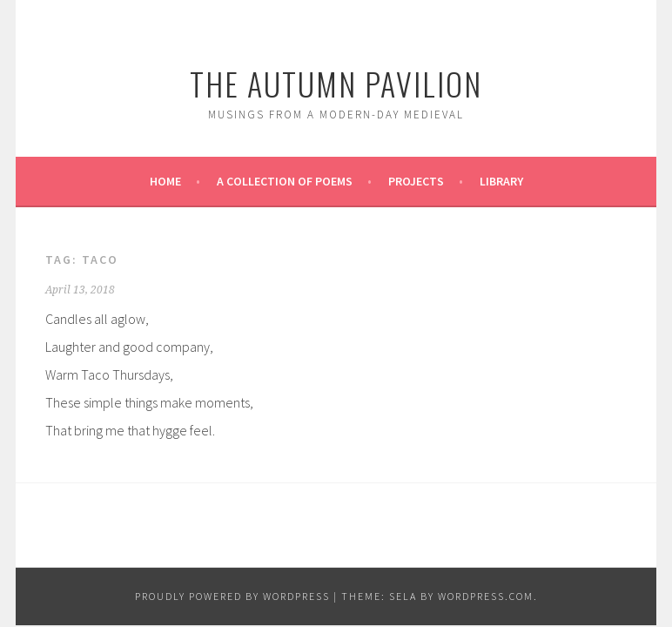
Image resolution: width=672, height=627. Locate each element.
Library (501, 181)
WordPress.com (486, 596)
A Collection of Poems (285, 181)
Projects (416, 181)
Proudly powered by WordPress (232, 596)
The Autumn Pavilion (336, 83)
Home (165, 181)
